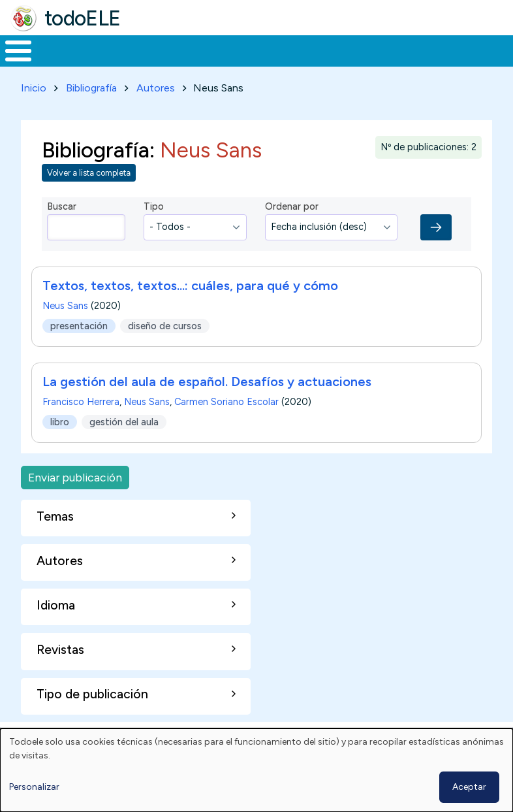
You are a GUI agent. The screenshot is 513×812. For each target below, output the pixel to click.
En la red (285, 63)
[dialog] (256, 770)
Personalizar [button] (34, 787)
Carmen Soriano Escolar (226, 426)
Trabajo (225, 63)
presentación (79, 349)
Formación (147, 63)
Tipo (154, 231)
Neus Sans (65, 330)
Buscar (500, 50)
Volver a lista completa (89, 197)
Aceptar (469, 787)
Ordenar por (292, 231)
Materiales (63, 63)
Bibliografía (91, 112)
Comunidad (441, 63)
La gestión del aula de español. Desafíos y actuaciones (207, 406)
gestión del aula (124, 446)
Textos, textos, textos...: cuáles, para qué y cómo (190, 310)
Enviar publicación (75, 501)
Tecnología (354, 63)
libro (60, 446)
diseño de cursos (165, 349)
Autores (156, 112)
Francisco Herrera (81, 426)
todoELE (83, 18)
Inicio (11, 63)
